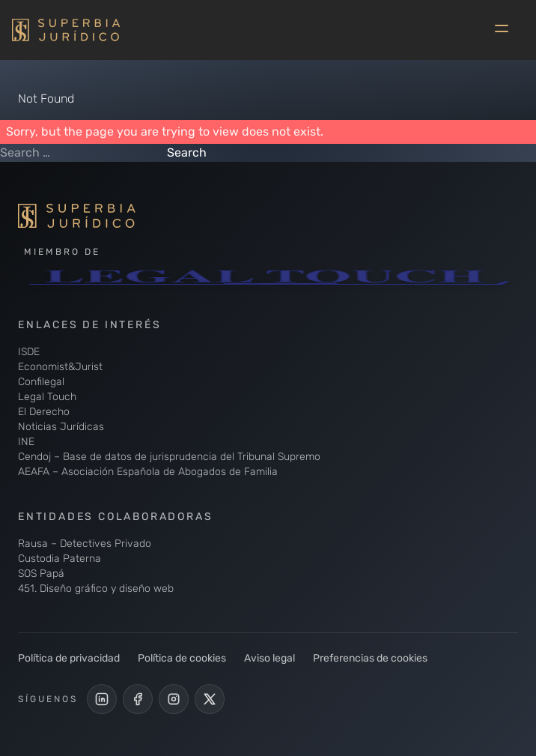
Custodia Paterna (60, 559)
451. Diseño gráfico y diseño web (96, 589)
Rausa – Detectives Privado (85, 544)
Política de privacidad (69, 658)
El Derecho (44, 412)
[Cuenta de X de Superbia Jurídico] (210, 699)
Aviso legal (269, 658)
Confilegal (41, 382)
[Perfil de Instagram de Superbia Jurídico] (174, 699)
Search (187, 152)
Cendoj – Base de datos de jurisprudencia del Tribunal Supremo (169, 457)
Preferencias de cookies (370, 658)
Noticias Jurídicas (61, 427)
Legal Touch (47, 397)
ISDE (29, 352)
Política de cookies (182, 658)
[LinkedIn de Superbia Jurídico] (102, 699)
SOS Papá (41, 574)
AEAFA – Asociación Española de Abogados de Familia (148, 472)
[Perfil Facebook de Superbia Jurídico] (138, 699)
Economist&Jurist (60, 367)
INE (26, 442)
